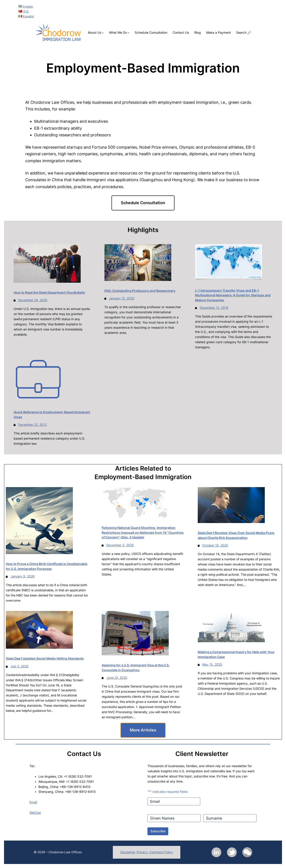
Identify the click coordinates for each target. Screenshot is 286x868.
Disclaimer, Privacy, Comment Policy (147, 852)
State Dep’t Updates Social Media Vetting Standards (45, 658)
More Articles (143, 730)
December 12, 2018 (214, 308)
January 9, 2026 (23, 576)
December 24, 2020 (33, 300)
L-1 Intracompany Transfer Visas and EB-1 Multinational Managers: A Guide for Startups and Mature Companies (233, 295)
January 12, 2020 (122, 298)
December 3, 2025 (120, 545)
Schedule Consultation (143, 203)
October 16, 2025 (215, 545)
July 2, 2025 (20, 666)
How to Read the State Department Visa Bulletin (49, 293)
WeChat (35, 813)
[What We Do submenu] (128, 33)
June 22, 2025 (117, 678)
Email (33, 802)
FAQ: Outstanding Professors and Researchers (140, 291)
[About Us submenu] (103, 33)
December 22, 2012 (32, 425)
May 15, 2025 (212, 664)
